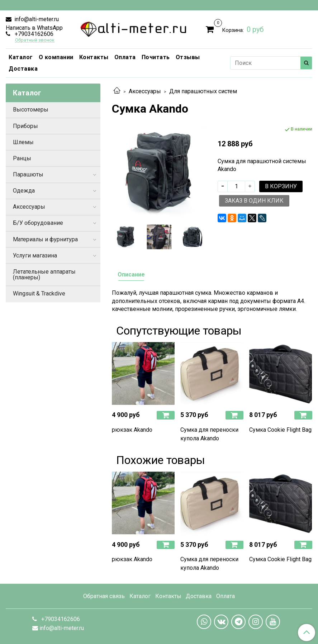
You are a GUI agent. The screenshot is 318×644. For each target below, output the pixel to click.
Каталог (21, 57)
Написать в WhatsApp (34, 28)
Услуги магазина (35, 255)
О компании (56, 57)
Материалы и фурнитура (45, 239)
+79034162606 (33, 34)
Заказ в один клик (254, 201)
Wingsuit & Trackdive (39, 293)
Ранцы (22, 158)
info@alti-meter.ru (36, 19)
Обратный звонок (35, 40)
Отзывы (188, 57)
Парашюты (28, 174)
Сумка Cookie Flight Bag (280, 430)
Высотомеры (31, 110)
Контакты (94, 57)
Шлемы (23, 142)
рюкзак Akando (132, 430)
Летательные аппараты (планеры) (44, 274)
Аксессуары (145, 91)
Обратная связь (104, 596)
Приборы (25, 126)
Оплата (125, 57)
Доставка (23, 69)
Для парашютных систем (203, 91)
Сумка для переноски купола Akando (209, 434)
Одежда (24, 191)
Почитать (156, 57)
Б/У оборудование (38, 223)
